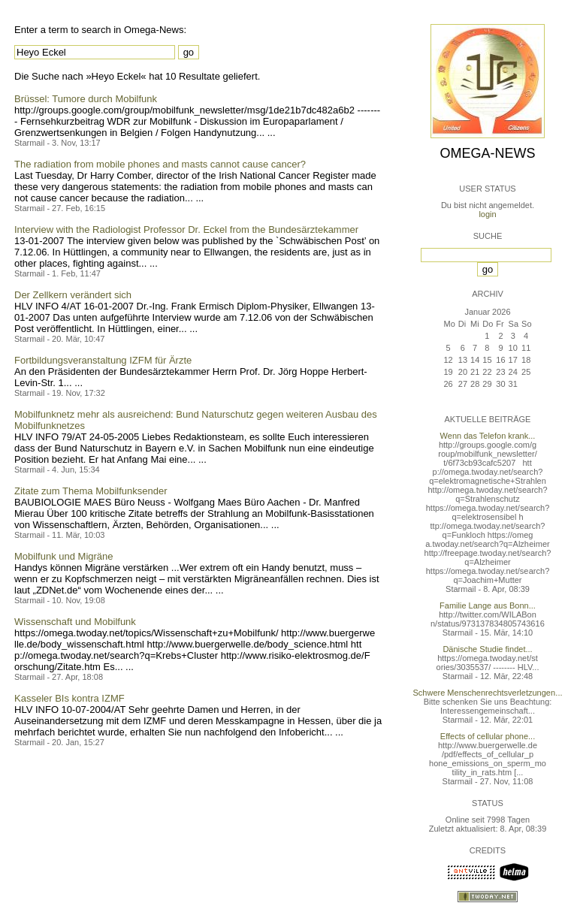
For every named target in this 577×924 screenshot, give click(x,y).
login (487, 214)
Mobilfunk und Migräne (64, 556)
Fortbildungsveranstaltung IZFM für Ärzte (103, 360)
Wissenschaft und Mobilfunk (75, 622)
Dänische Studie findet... (487, 649)
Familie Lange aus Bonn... (488, 605)
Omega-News (487, 153)
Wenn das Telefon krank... (488, 436)
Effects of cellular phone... (488, 736)
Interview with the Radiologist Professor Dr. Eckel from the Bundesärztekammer (186, 229)
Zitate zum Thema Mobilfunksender (91, 491)
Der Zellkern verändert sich (73, 295)
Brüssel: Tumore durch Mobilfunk (86, 99)
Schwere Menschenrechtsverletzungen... (488, 693)
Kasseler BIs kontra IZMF (69, 698)
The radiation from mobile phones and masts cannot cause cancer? (160, 164)
